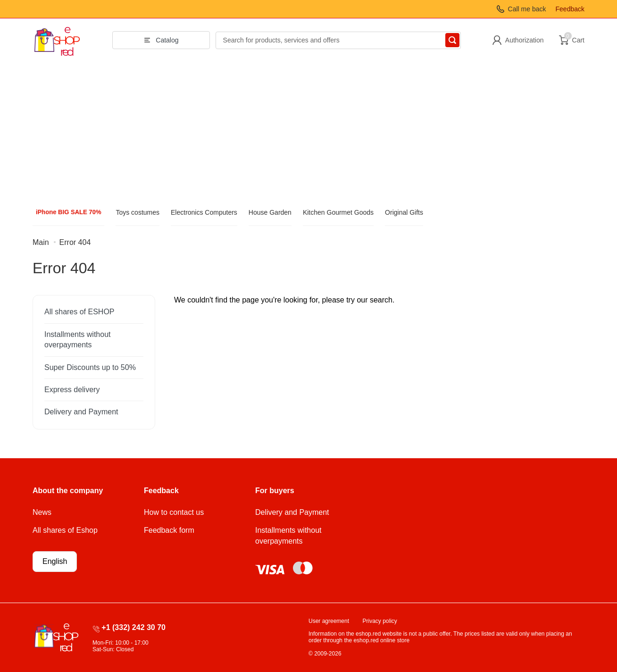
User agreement (329, 621)
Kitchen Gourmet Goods (338, 212)
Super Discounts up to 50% (90, 367)
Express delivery (72, 390)
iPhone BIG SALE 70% (68, 212)
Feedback (570, 9)
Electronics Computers (204, 212)
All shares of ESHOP (79, 312)
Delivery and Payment (81, 412)
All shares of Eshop (65, 530)
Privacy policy (380, 621)
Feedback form (169, 530)
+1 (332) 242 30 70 (133, 627)
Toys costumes (138, 212)
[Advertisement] (308, 133)
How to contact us (174, 512)
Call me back (527, 9)
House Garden (270, 212)
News (42, 512)
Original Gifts (404, 212)
